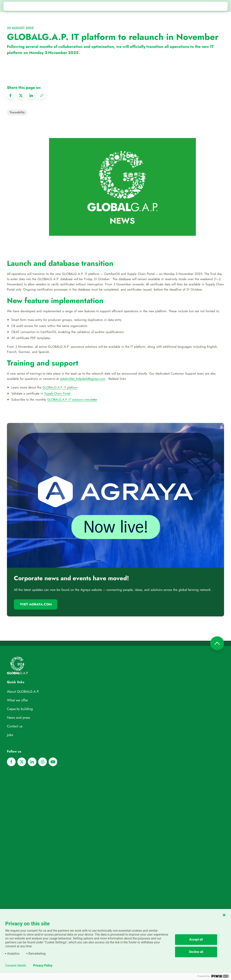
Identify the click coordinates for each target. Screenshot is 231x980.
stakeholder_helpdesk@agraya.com (84, 379)
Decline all (196, 952)
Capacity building (20, 709)
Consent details (16, 965)
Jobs (10, 735)
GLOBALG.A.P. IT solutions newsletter (74, 400)
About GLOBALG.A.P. (23, 692)
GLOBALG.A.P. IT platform (61, 387)
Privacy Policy (43, 965)
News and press (18, 718)
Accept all (196, 939)
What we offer (17, 700)
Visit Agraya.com (36, 604)
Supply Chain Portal (58, 393)
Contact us (15, 726)
